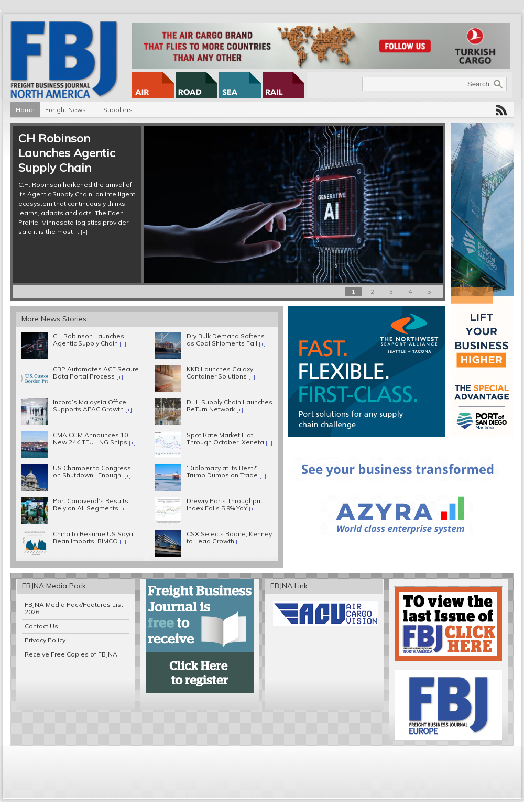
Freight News (65, 110)
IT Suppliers (114, 110)
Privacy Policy (45, 640)
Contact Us (41, 626)
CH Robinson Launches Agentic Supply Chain (67, 153)
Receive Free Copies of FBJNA (71, 654)
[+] (84, 232)
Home (25, 110)
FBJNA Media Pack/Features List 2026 (74, 608)
